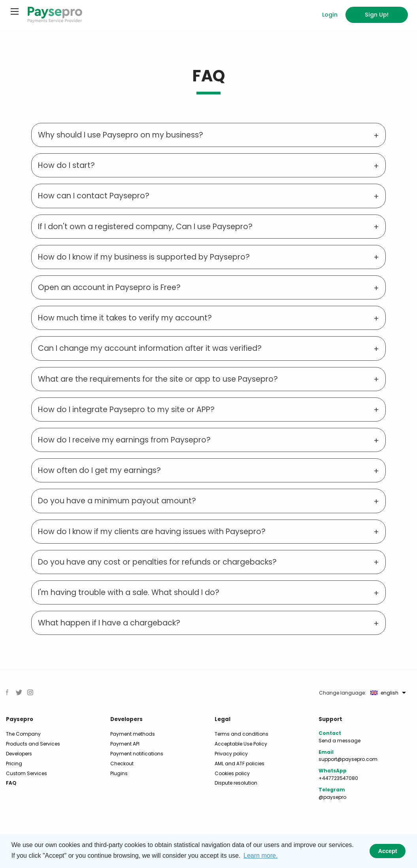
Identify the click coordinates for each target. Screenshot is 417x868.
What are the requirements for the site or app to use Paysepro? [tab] (158, 379)
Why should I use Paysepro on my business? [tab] (121, 135)
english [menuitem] (384, 693)
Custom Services (26, 773)
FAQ (11, 783)
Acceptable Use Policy (241, 744)
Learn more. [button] (260, 856)
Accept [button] (388, 851)
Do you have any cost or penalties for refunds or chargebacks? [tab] (157, 562)
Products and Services (33, 744)
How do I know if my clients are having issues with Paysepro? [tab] (152, 532)
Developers (19, 754)
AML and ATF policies (240, 764)
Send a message (340, 741)
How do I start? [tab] (66, 165)
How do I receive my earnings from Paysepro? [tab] (124, 440)
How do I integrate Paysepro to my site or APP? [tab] (126, 410)
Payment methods (133, 734)
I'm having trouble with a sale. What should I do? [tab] (129, 592)
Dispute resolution (236, 783)
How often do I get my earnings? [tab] (99, 470)
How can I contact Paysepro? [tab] (94, 196)
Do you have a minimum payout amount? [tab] (117, 501)
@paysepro (332, 797)
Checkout (122, 764)
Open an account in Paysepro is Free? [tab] (109, 287)
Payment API (125, 744)
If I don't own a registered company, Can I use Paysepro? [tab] (145, 227)
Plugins (119, 773)
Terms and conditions (242, 734)
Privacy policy (231, 754)
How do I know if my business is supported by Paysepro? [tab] (144, 257)
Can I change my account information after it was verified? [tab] (150, 348)
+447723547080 (338, 778)
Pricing (14, 764)
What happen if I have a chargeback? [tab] (109, 623)
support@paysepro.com (348, 759)
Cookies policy (232, 773)
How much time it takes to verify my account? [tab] (125, 318)
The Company (23, 734)
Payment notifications (137, 754)
